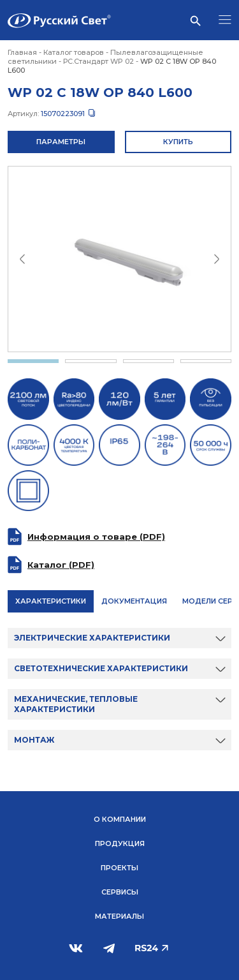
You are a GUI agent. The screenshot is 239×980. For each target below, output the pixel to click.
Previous (22, 259)
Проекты (119, 868)
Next (217, 259)
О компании (120, 819)
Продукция (120, 843)
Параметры (61, 142)
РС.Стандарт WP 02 (98, 61)
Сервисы (120, 892)
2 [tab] (91, 361)
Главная (22, 52)
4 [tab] (206, 361)
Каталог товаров (74, 52)
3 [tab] (148, 361)
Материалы (119, 916)
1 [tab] (33, 361)
